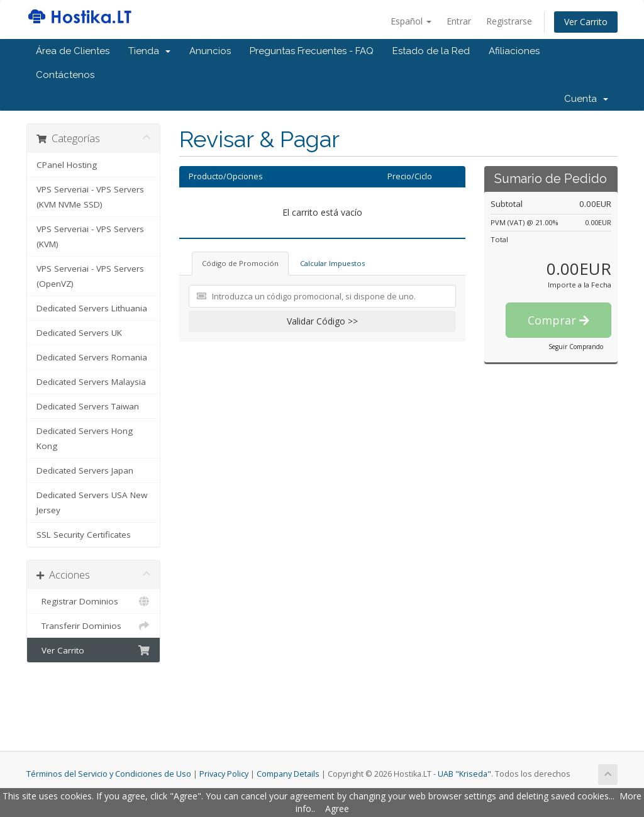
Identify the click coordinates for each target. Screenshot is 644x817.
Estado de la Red (431, 51)
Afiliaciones (514, 51)
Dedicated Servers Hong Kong (85, 438)
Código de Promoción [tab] (240, 263)
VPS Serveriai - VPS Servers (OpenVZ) (90, 276)
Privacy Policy (224, 774)
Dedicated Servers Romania (92, 357)
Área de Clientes (73, 51)
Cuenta (586, 99)
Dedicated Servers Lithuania (92, 308)
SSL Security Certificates (84, 535)
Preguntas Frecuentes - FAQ (312, 51)
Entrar (459, 21)
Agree (337, 809)
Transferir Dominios (93, 626)
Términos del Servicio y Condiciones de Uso (109, 774)
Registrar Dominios (93, 601)
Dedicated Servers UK (79, 333)
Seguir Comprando (576, 347)
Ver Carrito (586, 22)
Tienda (149, 51)
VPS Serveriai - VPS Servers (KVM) (90, 236)
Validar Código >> (322, 321)
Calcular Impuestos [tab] (332, 263)
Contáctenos (65, 75)
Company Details (288, 774)
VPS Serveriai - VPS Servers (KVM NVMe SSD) (90, 197)
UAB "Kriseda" (464, 774)
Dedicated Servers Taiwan (88, 406)
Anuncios (210, 51)
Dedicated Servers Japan (85, 470)
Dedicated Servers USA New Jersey (92, 503)
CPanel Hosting (67, 165)
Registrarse (509, 21)
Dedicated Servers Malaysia (91, 382)
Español (411, 21)
